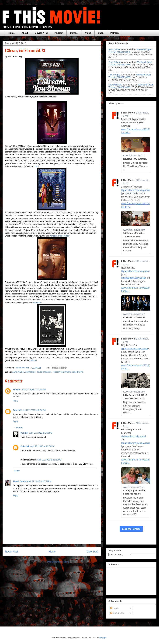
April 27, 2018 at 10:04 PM (42, 446)
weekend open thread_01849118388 (130, 51)
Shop (101, 33)
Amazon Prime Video (60, 236)
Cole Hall (17, 410)
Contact (74, 33)
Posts (114, 608)
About (25, 33)
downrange (30, 372)
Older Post (92, 552)
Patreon (114, 33)
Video (88, 33)
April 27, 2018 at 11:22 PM (49, 460)
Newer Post (12, 552)
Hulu (36, 166)
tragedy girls (78, 372)
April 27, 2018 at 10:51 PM (39, 481)
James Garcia (19, 481)
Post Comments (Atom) (58, 562)
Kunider (17, 390)
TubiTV (33, 360)
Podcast (59, 33)
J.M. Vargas (114, 75)
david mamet (18, 372)
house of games (44, 372)
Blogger (103, 638)
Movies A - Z (41, 33)
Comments (117, 613)
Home (12, 33)
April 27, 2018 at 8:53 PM (41, 433)
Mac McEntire (115, 85)
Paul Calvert (114, 50)
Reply (15, 401)
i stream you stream (62, 372)
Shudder (37, 303)
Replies (19, 427)
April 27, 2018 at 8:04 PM (34, 410)
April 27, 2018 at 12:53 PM (34, 390)
